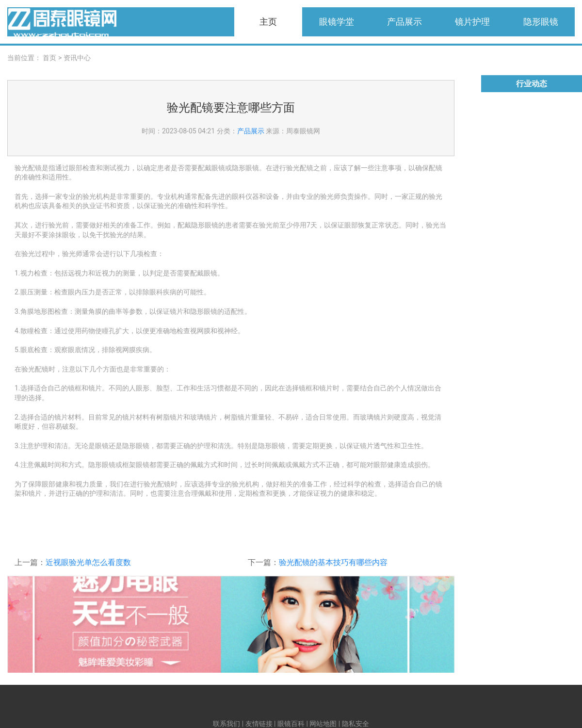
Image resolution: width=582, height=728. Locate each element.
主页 (268, 22)
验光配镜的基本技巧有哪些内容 (333, 562)
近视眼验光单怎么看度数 (88, 562)
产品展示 (404, 22)
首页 (49, 58)
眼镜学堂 (337, 22)
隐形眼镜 (541, 22)
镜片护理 (472, 22)
